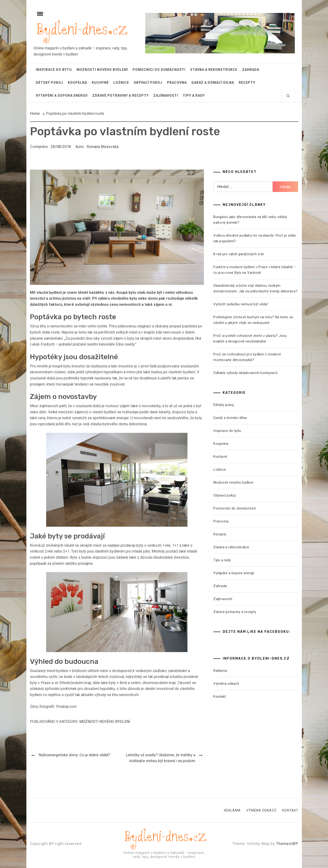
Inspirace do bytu (54, 70)
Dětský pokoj (49, 83)
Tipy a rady (194, 96)
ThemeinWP (287, 844)
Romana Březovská (103, 147)
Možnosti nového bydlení (102, 70)
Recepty (247, 83)
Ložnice (121, 83)
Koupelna (77, 83)
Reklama (220, 671)
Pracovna (177, 83)
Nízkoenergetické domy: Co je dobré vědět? (74, 755)
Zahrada (251, 70)
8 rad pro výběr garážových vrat (239, 254)
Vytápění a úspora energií (62, 96)
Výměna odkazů (226, 684)
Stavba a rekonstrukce (214, 70)
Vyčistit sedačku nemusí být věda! (241, 304)
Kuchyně (100, 83)
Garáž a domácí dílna (213, 83)
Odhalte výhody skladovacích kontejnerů (245, 373)
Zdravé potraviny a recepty (120, 96)
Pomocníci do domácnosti (159, 70)
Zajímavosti (166, 96)
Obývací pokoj (148, 83)
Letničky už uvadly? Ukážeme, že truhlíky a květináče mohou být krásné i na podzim (160, 758)
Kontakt (220, 697)
